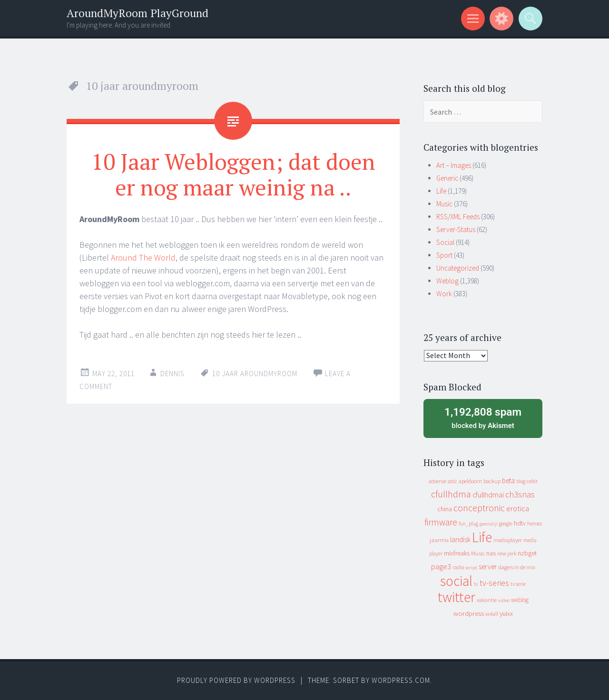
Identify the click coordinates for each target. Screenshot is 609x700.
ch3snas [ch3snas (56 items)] (520, 494)
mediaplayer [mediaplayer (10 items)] (508, 540)
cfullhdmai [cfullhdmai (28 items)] (488, 495)
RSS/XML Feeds (458, 217)
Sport (444, 255)
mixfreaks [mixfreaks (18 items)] (457, 553)
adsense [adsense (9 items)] (437, 481)
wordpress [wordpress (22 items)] (469, 613)
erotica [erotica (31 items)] (518, 508)
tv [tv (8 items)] (476, 584)
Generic (447, 178)
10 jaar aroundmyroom (255, 374)
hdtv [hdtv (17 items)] (520, 523)
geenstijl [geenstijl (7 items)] (489, 524)
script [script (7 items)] (471, 568)
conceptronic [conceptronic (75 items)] (479, 508)
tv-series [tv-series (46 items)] (494, 583)
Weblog (447, 281)
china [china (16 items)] (445, 509)
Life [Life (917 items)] (482, 537)
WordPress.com (401, 680)
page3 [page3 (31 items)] (441, 566)
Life (441, 191)
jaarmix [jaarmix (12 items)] (439, 540)
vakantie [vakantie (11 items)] (487, 600)
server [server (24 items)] (488, 567)
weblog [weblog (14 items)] (520, 600)
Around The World (143, 258)
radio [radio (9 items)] (458, 567)
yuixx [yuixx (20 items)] (506, 613)
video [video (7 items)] (504, 600)
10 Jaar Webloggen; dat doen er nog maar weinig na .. (233, 174)
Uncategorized (458, 268)
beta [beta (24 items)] (508, 481)
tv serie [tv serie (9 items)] (518, 584)
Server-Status (456, 229)
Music (444, 204)
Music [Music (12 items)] (478, 553)
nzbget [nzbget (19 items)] (527, 553)
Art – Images (454, 165)
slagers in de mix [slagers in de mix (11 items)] (517, 567)
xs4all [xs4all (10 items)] (492, 614)
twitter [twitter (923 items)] (457, 597)
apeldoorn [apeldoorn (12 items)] (470, 481)
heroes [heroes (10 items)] (535, 523)
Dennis (172, 374)
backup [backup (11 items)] (492, 481)
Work (444, 294)
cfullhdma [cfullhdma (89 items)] (451, 494)
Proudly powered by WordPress (236, 680)
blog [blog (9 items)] (521, 481)
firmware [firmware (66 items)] (441, 522)
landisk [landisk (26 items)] (460, 540)
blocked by (483, 418)
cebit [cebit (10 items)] (532, 481)
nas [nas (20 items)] (491, 553)
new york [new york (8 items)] (507, 554)
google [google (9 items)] (506, 524)
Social (445, 242)
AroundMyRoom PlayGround (138, 13)
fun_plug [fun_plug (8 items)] (468, 524)
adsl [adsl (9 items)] (452, 481)
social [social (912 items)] (456, 581)
